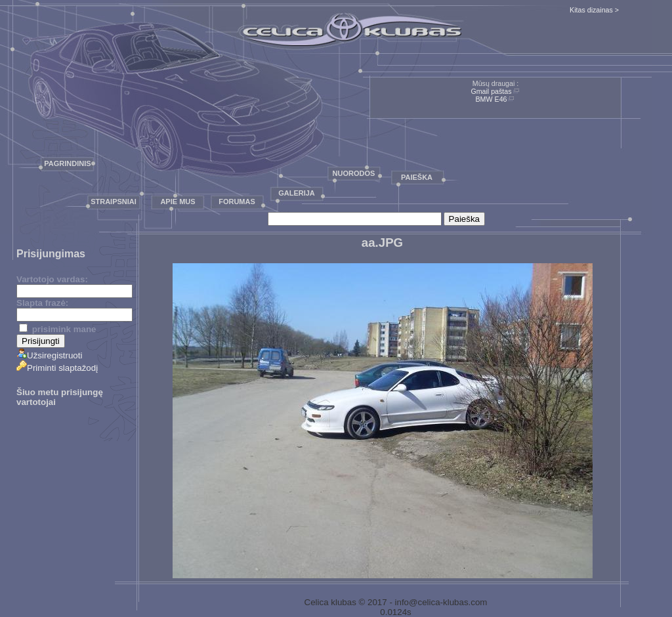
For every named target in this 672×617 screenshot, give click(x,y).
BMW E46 (492, 99)
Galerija (297, 193)
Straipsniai (114, 202)
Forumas (237, 202)
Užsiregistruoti (49, 355)
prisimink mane (57, 329)
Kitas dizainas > (594, 10)
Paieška (417, 177)
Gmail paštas (491, 91)
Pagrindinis (67, 163)
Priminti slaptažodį (57, 368)
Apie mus (178, 202)
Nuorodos (354, 173)
